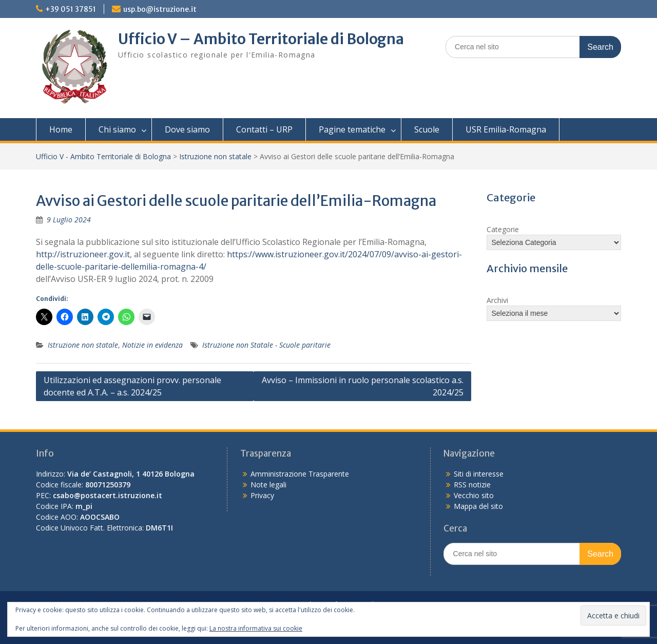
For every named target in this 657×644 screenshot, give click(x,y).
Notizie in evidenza (152, 345)
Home (61, 129)
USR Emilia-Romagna (506, 129)
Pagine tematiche (352, 129)
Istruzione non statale (215, 156)
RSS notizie (472, 485)
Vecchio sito (474, 495)
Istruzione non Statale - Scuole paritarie (266, 345)
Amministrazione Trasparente (300, 474)
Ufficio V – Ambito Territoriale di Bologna (261, 39)
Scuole (427, 129)
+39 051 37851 (71, 9)
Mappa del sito (478, 506)
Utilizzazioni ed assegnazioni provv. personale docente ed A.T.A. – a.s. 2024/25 (132, 386)
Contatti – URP (264, 129)
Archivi (497, 300)
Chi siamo (117, 129)
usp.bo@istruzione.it (160, 9)
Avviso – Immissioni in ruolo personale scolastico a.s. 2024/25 (363, 386)
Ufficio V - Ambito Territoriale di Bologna (103, 156)
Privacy (262, 495)
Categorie (503, 229)
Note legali (268, 485)
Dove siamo (187, 129)
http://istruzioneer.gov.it (83, 254)
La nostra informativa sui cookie (256, 628)
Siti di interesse (479, 474)
